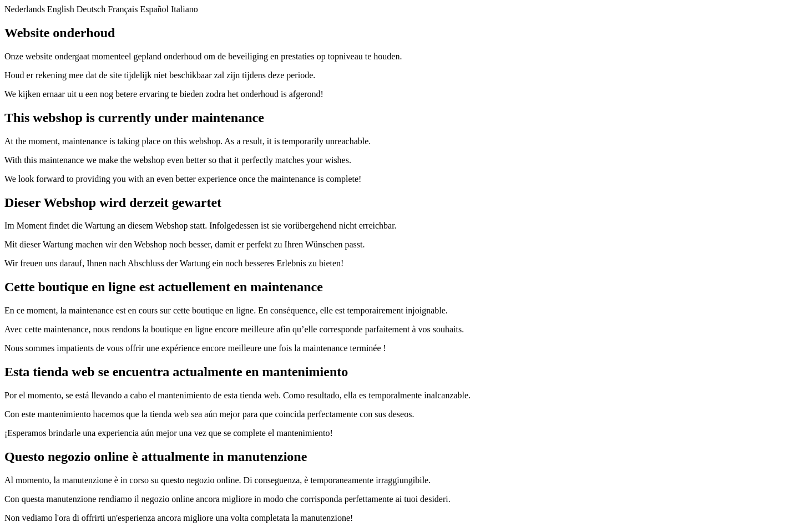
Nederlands (25, 9)
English (61, 9)
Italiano (184, 9)
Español (154, 9)
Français (123, 9)
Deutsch (91, 9)
